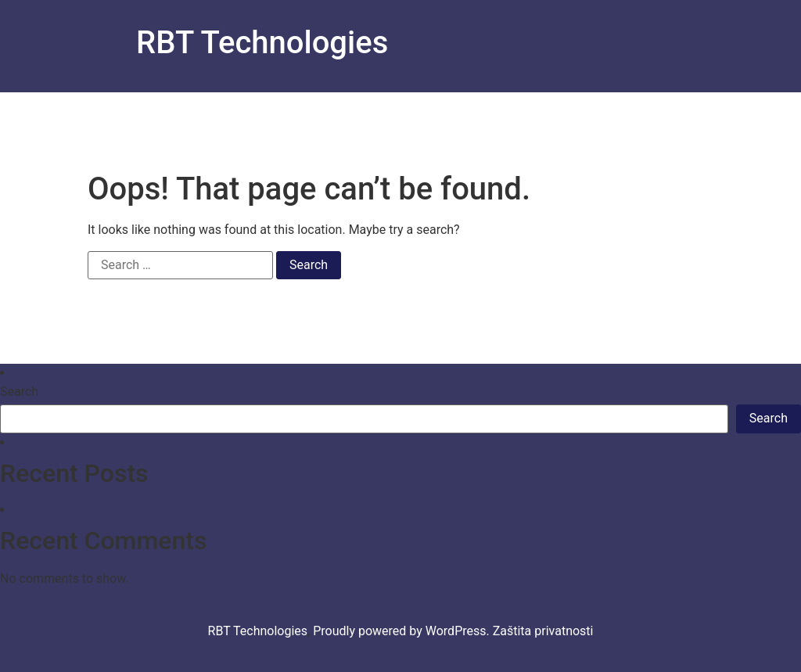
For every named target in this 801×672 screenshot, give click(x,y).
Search (19, 392)
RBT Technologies (262, 43)
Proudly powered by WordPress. (403, 631)
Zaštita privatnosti (543, 631)
